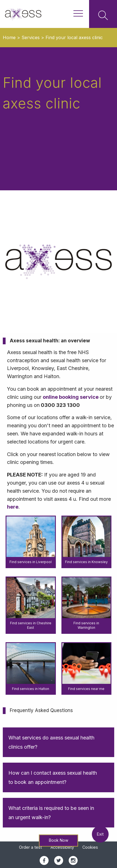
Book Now (59, 840)
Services (31, 37)
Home (9, 37)
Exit (100, 834)
